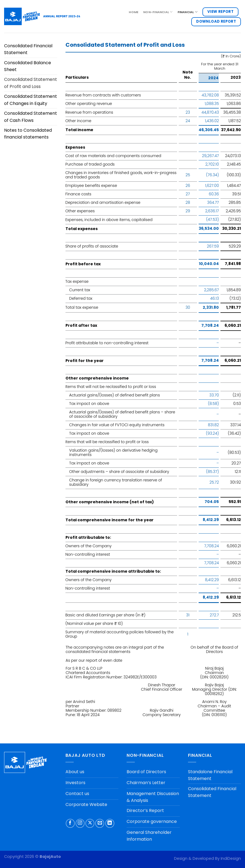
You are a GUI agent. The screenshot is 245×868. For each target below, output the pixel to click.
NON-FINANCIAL (158, 12)
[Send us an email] (100, 823)
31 (188, 615)
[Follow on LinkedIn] (110, 823)
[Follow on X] (90, 823)
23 (188, 112)
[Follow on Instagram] (80, 823)
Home (134, 12)
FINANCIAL (188, 12)
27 (188, 194)
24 (188, 121)
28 (188, 202)
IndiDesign (231, 858)
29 (188, 211)
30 (188, 307)
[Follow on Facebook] (70, 823)
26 (188, 186)
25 (188, 175)
